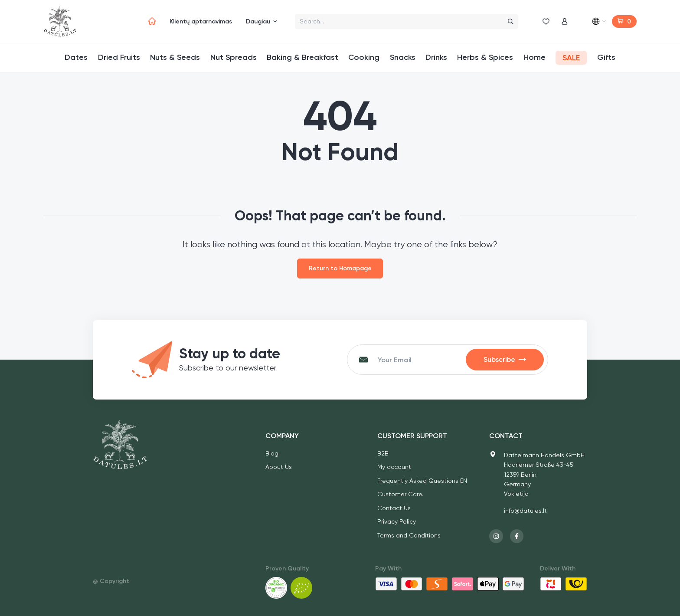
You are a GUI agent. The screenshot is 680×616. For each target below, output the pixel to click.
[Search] (509, 21)
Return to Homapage (340, 268)
